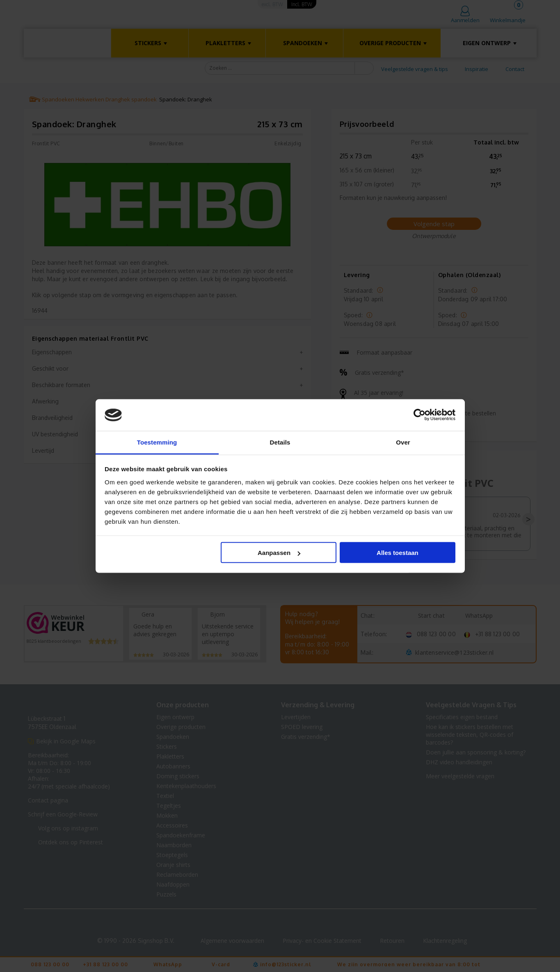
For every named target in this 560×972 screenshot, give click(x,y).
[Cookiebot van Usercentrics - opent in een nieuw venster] (419, 415)
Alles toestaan (398, 553)
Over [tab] (403, 442)
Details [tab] (280, 442)
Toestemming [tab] (157, 442)
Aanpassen (279, 553)
